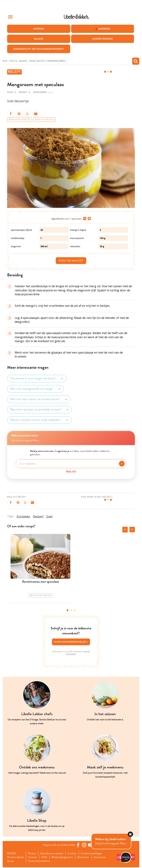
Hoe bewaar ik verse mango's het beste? (37, 379)
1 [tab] (68, 610)
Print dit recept (44, 120)
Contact (33, 857)
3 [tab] (75, 610)
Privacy (32, 854)
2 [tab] (71, 610)
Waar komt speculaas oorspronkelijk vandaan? (39, 410)
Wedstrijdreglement (64, 857)
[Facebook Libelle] (79, 845)
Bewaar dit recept (19, 120)
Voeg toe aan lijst (71, 261)
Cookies (74, 854)
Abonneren (86, 857)
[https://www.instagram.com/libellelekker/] (85, 845)
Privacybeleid (71, 654)
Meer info (71, 471)
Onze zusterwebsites (40, 862)
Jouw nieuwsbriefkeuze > (71, 642)
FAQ (45, 857)
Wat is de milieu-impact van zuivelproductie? (39, 399)
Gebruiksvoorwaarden (53, 854)
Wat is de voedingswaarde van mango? (36, 389)
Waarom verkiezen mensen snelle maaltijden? (39, 420)
